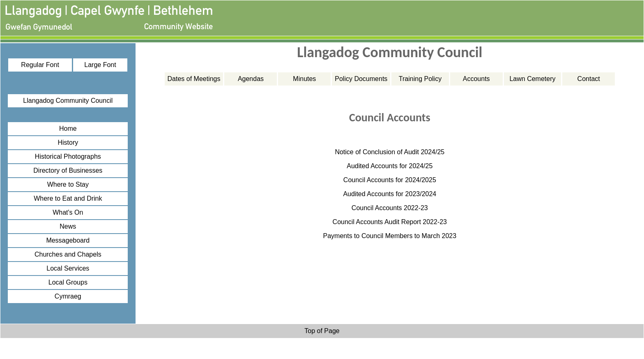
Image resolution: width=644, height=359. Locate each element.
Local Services (68, 268)
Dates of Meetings (194, 79)
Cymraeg (68, 296)
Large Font (100, 65)
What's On (68, 212)
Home (68, 129)
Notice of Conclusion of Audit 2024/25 (390, 152)
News (68, 226)
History (68, 142)
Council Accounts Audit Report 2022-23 (390, 222)
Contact (589, 79)
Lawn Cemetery (532, 79)
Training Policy (420, 79)
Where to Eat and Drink (68, 198)
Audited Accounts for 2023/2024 (390, 194)
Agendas (251, 79)
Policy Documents (361, 79)
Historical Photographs (68, 156)
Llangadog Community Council (68, 101)
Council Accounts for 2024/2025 (390, 180)
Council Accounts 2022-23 (390, 208)
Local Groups (68, 282)
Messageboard (68, 240)
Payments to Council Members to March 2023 (390, 236)
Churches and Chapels (68, 254)
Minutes (304, 79)
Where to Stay (68, 184)
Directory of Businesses (68, 170)
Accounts (476, 79)
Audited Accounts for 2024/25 (390, 166)
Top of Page (322, 331)
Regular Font (40, 65)
